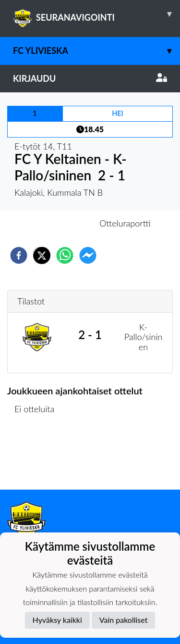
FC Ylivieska (96, 51)
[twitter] (42, 255)
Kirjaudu (90, 78)
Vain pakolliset (124, 620)
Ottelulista (38, 457)
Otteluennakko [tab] (57, 223)
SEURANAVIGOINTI (96, 14)
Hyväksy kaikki (57, 620)
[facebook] (19, 255)
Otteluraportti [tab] (125, 223)
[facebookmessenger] (88, 255)
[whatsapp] (65, 255)
